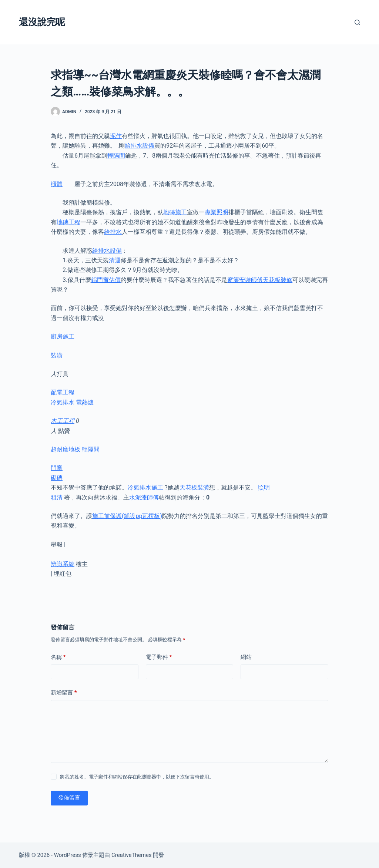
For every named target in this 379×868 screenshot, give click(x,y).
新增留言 (64, 693)
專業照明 (217, 212)
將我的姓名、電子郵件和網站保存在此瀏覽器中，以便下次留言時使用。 (137, 777)
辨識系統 (63, 564)
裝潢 (57, 355)
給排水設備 (140, 146)
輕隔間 (116, 156)
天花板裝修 (278, 280)
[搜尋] (357, 22)
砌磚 (57, 478)
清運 (115, 260)
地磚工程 (68, 222)
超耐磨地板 (66, 449)
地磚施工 (175, 212)
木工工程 (63, 421)
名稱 (58, 657)
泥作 (116, 136)
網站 (246, 657)
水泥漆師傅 (144, 497)
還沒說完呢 (42, 22)
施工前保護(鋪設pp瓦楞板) (127, 516)
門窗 (57, 468)
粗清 (57, 497)
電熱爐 (85, 402)
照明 (264, 487)
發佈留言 (69, 798)
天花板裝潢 (194, 487)
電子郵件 (159, 657)
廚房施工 (63, 337)
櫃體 (57, 184)
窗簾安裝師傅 (245, 280)
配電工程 (63, 392)
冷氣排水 (63, 402)
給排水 (113, 232)
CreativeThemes (132, 855)
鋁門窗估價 (106, 280)
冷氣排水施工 (145, 487)
